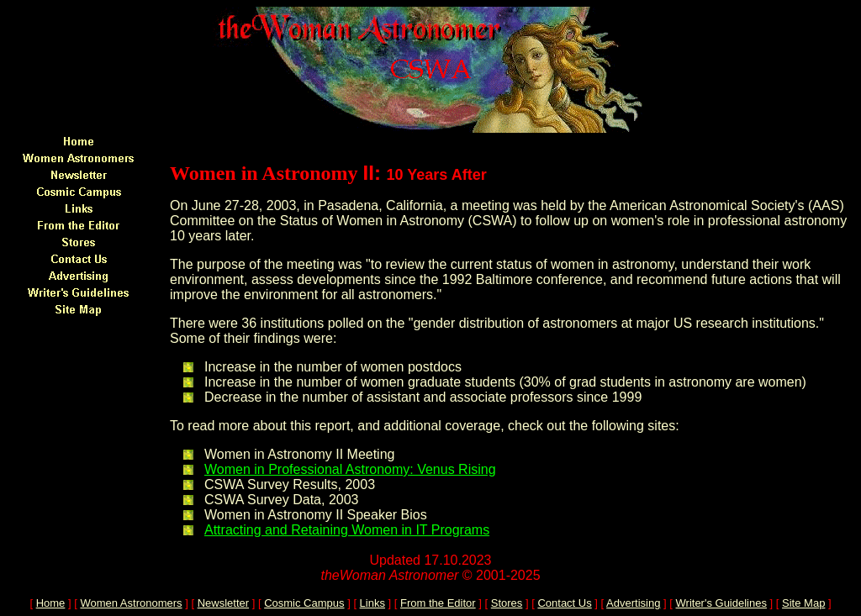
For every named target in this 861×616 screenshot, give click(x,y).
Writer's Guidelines (721, 603)
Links (372, 603)
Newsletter (223, 603)
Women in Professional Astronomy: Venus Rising (350, 469)
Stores (507, 603)
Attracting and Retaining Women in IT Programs (347, 530)
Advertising (633, 603)
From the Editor (438, 603)
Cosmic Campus (304, 603)
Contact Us (564, 603)
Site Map (803, 603)
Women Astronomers (131, 603)
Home (51, 603)
